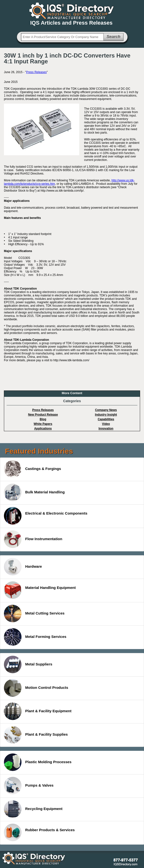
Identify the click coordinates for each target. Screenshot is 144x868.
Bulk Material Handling (34, 492)
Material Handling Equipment (40, 590)
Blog (43, 419)
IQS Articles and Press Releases (72, 23)
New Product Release (43, 415)
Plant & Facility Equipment (38, 711)
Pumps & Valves (29, 786)
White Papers (43, 424)
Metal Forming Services (35, 637)
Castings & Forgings (33, 469)
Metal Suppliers (28, 664)
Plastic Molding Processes (38, 762)
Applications (43, 429)
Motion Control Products (36, 688)
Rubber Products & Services (39, 832)
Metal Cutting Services (34, 614)
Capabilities (106, 419)
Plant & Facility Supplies (36, 735)
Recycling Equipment (33, 809)
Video (106, 424)
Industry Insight (106, 415)
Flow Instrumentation (33, 539)
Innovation (106, 429)
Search (114, 37)
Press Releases (36, 72)
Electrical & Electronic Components (46, 516)
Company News (106, 410)
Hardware (23, 567)
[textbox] (62, 37)
